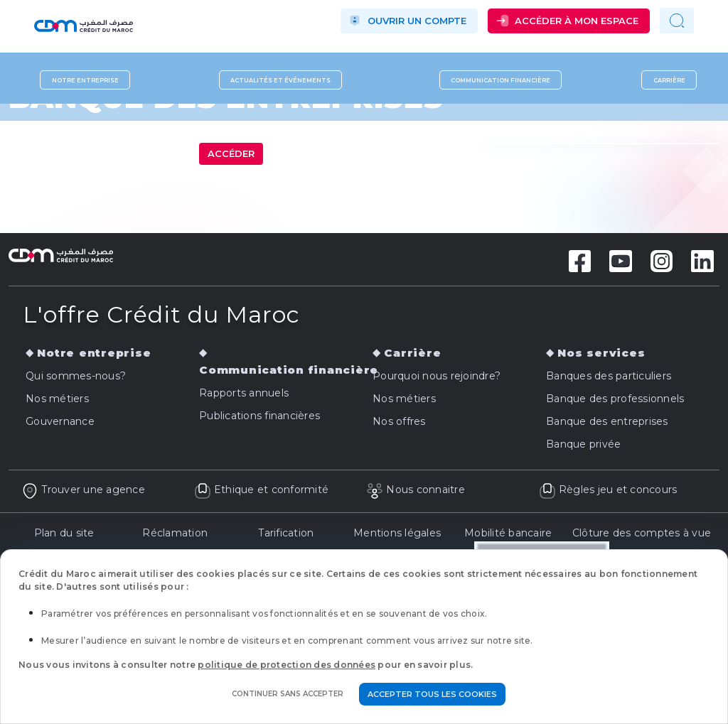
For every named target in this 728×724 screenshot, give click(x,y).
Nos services (601, 353)
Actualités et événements (280, 80)
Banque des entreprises (607, 421)
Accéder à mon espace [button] (577, 21)
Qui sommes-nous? (76, 376)
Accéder (231, 153)
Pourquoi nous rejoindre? (437, 376)
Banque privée (583, 444)
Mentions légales (397, 533)
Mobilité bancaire (508, 533)
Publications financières (259, 416)
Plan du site (64, 533)
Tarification (286, 533)
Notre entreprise (85, 80)
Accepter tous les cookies (432, 694)
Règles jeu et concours (608, 490)
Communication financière (500, 80)
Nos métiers (57, 399)
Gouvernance (60, 421)
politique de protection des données (287, 665)
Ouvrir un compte (417, 21)
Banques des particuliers (609, 376)
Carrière (669, 80)
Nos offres (399, 421)
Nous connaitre (416, 490)
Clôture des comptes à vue (642, 533)
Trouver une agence (83, 490)
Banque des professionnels (615, 399)
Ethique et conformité (262, 490)
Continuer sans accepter (288, 694)
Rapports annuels (244, 393)
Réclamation (175, 533)
